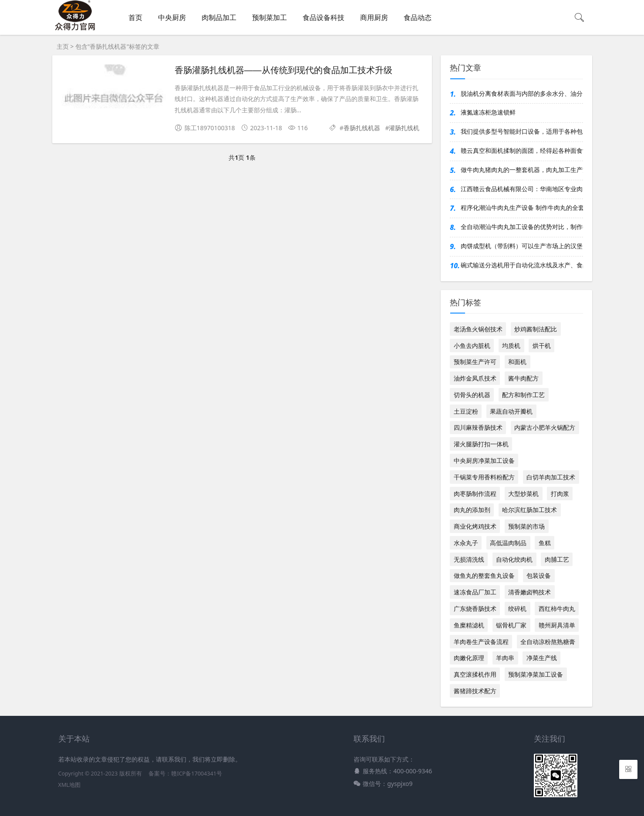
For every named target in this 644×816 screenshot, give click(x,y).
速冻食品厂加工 (475, 592)
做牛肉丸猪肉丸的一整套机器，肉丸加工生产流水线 (522, 170)
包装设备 (539, 575)
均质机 (511, 346)
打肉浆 (560, 494)
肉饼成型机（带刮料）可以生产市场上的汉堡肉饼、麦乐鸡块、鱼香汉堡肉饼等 (522, 246)
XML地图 (69, 785)
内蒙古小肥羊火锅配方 (545, 427)
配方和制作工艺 (523, 395)
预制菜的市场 (526, 526)
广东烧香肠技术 (475, 609)
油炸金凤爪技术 (475, 378)
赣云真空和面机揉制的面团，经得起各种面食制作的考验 (522, 150)
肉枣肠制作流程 (475, 494)
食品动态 (418, 17)
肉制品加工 (219, 17)
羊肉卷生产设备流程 (481, 642)
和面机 (517, 362)
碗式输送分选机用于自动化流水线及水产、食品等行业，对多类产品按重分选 (522, 265)
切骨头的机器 (472, 395)
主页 (63, 46)
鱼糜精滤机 (469, 625)
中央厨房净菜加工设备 (484, 460)
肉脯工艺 (557, 559)
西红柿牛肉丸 (557, 609)
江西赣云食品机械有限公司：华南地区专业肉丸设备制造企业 (522, 189)
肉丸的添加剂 (472, 510)
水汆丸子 (466, 543)
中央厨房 (172, 17)
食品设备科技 (324, 17)
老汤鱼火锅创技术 (478, 329)
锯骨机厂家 (511, 625)
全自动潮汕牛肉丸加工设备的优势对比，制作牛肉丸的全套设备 (522, 227)
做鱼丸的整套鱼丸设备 (484, 575)
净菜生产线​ (542, 658)
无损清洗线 (469, 559)
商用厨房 (374, 17)
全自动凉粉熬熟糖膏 (548, 642)
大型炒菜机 (523, 494)
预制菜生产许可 (475, 362)
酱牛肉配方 (523, 378)
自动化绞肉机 (514, 559)
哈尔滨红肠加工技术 (529, 510)
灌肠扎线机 (404, 128)
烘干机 (542, 346)
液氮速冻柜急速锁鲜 (488, 112)
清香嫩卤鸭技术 (529, 592)
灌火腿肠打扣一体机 (481, 444)
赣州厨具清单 (557, 625)
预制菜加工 (270, 17)
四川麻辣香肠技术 (478, 427)
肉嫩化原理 (469, 658)
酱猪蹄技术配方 (475, 691)
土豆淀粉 (466, 411)
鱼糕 (545, 543)
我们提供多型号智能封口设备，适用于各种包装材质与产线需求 (522, 131)
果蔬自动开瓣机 (511, 411)
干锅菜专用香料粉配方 (484, 477)
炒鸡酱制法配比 (536, 329)
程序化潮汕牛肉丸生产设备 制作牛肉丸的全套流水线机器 (522, 207)
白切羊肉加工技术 (551, 477)
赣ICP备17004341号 (196, 774)
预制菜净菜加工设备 (536, 674)
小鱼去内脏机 (472, 346)
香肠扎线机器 (362, 128)
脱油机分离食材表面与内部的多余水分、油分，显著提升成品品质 (522, 93)
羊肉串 (505, 658)
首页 (135, 17)
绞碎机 (517, 609)
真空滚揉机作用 (475, 674)
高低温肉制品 (508, 543)
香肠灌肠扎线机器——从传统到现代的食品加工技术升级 (283, 70)
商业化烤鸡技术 (475, 526)
